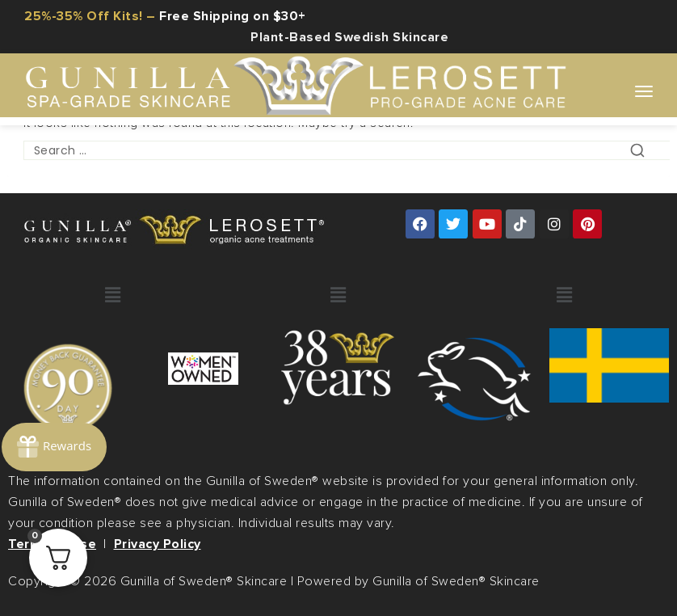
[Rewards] (56, 430)
